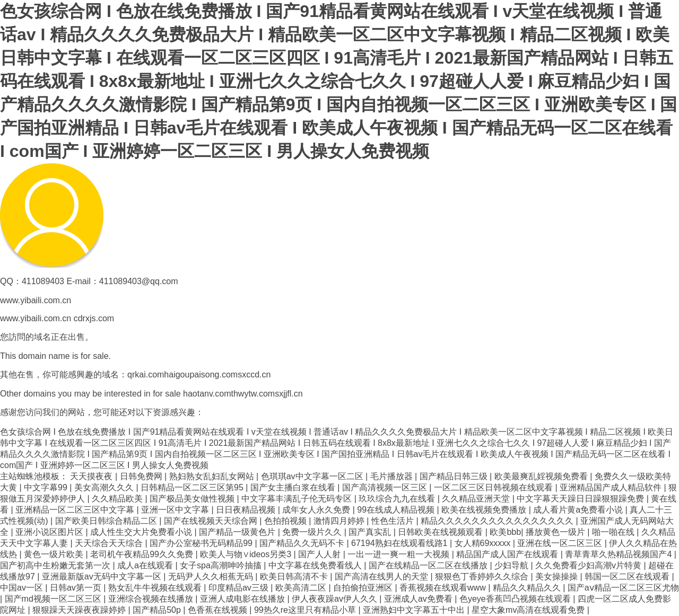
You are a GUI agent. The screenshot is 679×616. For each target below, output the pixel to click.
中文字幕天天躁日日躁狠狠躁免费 (581, 499)
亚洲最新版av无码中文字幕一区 (103, 577)
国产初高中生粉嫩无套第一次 (56, 565)
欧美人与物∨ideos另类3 (247, 554)
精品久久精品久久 (528, 588)
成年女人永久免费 (317, 510)
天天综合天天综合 (110, 543)
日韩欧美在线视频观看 (441, 532)
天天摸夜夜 (92, 476)
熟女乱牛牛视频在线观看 (156, 588)
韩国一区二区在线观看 (628, 577)
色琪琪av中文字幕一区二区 (313, 476)
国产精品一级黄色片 (238, 532)
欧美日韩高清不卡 (295, 577)
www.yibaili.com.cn (36, 318)
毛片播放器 (393, 476)
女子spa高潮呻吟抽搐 (222, 565)
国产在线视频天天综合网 (212, 521)
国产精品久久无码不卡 (303, 543)
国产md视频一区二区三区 (54, 599)
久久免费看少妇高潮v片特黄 (589, 565)
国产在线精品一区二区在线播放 (429, 565)
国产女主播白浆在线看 (294, 487)
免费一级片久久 (313, 532)
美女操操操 (558, 577)
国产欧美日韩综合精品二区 (107, 521)
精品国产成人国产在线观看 (508, 554)
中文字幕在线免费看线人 (316, 565)
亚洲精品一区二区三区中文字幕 (76, 510)
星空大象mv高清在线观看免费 (529, 610)
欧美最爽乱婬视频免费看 (542, 476)
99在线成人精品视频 (397, 510)
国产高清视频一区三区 (386, 487)
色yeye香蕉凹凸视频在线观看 (516, 599)
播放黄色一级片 (556, 532)
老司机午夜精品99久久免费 (143, 554)
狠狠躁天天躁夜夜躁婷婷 (80, 610)
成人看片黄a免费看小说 (579, 510)
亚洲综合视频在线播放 (152, 599)
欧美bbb (505, 532)
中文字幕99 (47, 487)
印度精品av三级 (240, 588)
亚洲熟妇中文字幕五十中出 (415, 610)
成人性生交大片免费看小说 (142, 532)
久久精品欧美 (118, 499)
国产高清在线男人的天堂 (382, 577)
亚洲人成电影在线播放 (243, 599)
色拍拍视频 (286, 521)
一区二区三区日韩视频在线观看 (494, 487)
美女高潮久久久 (105, 487)
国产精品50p (158, 610)
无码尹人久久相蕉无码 (212, 577)
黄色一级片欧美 (55, 554)
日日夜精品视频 (247, 510)
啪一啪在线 (614, 532)
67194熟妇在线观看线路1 (401, 543)
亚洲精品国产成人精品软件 (612, 487)
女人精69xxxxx (484, 543)
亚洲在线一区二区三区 (561, 543)
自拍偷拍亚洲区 (364, 588)
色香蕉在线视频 (219, 610)
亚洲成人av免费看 (419, 599)
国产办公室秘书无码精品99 (202, 543)
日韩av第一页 (77, 588)
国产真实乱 (371, 532)
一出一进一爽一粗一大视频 (399, 554)
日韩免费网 (142, 476)
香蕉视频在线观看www (444, 588)
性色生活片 (394, 521)
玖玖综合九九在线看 (398, 499)
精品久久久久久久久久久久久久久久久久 (498, 521)
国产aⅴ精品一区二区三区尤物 (623, 588)
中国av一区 (23, 588)
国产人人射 (320, 554)
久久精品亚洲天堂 (477, 499)
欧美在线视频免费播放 (485, 510)
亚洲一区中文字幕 (176, 510)
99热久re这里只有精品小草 (306, 610)
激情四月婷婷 (340, 521)
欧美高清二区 (302, 588)
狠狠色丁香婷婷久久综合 (483, 577)
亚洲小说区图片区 (50, 532)
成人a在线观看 (146, 565)
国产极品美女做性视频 (193, 499)
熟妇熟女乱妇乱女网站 (213, 476)
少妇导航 (512, 565)
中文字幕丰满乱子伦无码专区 (298, 499)
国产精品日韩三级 (455, 476)
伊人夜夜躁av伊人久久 (336, 599)
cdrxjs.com (94, 318)
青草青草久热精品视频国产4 (619, 554)
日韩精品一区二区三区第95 (193, 487)
